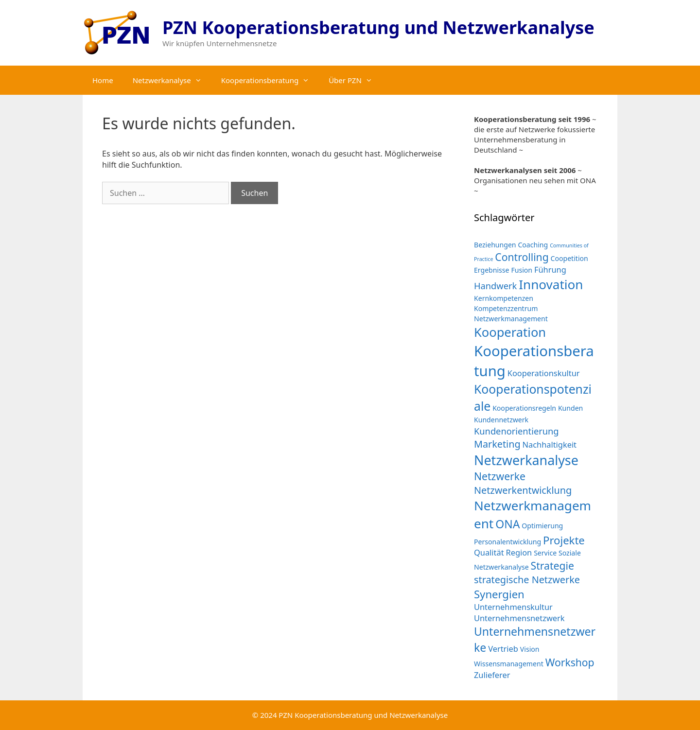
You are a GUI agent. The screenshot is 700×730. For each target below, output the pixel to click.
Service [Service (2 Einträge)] (545, 553)
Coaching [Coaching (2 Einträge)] (533, 245)
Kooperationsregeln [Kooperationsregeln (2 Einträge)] (524, 408)
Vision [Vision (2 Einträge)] (530, 649)
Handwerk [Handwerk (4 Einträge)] (495, 286)
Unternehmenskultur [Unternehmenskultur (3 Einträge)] (513, 607)
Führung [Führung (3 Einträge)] (550, 269)
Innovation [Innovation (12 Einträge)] (551, 284)
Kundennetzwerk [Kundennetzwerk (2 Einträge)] (501, 420)
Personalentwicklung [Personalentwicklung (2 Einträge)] (507, 542)
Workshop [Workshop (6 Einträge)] (570, 662)
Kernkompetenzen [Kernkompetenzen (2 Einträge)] (504, 298)
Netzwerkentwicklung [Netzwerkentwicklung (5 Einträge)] (523, 490)
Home (103, 80)
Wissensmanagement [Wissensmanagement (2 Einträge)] (509, 664)
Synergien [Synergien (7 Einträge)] (499, 594)
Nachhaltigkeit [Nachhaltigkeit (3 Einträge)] (550, 444)
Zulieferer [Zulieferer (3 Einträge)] (492, 675)
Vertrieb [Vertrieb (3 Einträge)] (503, 649)
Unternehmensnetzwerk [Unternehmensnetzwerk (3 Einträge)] (519, 618)
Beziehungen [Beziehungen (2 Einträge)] (495, 245)
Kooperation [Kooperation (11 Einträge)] (510, 332)
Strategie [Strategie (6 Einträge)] (552, 565)
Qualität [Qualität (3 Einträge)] (489, 552)
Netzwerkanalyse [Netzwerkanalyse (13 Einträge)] (526, 460)
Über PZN (355, 80)
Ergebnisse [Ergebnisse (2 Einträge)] (492, 270)
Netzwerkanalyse (172, 80)
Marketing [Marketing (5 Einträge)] (497, 444)
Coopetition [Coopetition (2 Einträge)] (569, 258)
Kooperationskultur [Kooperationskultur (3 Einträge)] (544, 373)
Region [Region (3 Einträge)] (519, 552)
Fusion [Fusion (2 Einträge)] (522, 270)
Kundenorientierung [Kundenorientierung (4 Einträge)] (516, 431)
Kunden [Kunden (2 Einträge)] (570, 408)
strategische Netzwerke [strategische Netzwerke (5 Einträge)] (527, 580)
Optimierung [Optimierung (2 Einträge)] (542, 526)
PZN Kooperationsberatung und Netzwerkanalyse (378, 27)
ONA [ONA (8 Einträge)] (507, 524)
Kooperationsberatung (270, 80)
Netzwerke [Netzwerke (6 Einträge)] (500, 476)
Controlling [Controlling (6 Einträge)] (522, 257)
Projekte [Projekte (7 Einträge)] (564, 540)
